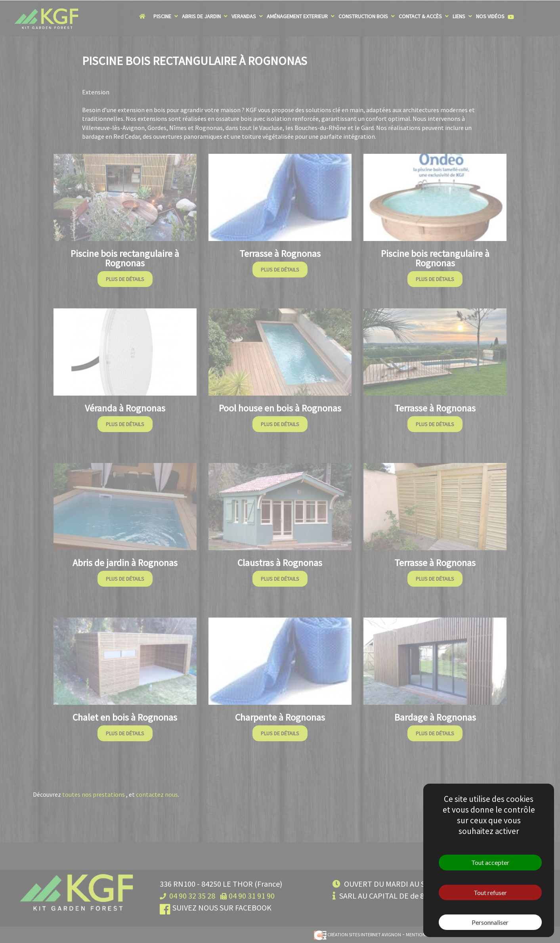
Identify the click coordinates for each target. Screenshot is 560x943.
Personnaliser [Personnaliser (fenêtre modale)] (490, 922)
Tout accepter (490, 862)
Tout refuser (490, 892)
